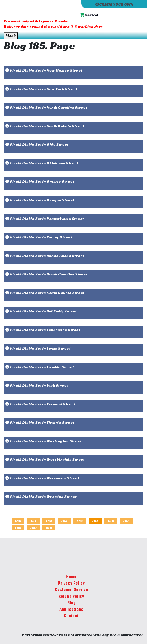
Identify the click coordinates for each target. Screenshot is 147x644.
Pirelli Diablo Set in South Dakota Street (45, 293)
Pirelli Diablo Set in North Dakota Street (45, 126)
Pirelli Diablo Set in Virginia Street (40, 422)
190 (49, 528)
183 (64, 521)
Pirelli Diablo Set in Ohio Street (37, 144)
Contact (71, 616)
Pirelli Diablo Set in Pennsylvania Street (45, 219)
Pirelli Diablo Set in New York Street (41, 89)
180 (18, 521)
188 (18, 528)
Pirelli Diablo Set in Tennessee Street (43, 330)
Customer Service (72, 590)
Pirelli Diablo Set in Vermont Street (40, 404)
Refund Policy (71, 597)
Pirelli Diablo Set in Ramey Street (39, 237)
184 (80, 521)
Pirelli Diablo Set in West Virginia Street (45, 459)
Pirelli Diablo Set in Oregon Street (40, 200)
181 (34, 521)
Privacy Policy (72, 584)
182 (49, 521)
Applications (71, 610)
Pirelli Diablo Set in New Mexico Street (44, 70)
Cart (89, 15)
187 (126, 521)
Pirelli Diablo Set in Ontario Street (40, 181)
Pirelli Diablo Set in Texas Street (38, 348)
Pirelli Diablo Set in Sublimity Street (41, 311)
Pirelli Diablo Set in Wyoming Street (41, 497)
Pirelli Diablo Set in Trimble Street (40, 367)
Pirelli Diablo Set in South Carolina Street (46, 274)
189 (33, 528)
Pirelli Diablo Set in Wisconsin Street (42, 478)
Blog (72, 603)
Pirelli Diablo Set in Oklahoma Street (42, 163)
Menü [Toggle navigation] (11, 36)
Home (71, 577)
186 (111, 521)
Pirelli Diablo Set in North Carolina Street (46, 107)
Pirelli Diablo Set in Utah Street (37, 385)
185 (95, 521)
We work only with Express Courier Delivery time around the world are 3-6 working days (53, 24)
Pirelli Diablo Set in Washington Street (44, 441)
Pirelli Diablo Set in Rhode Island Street (45, 256)
